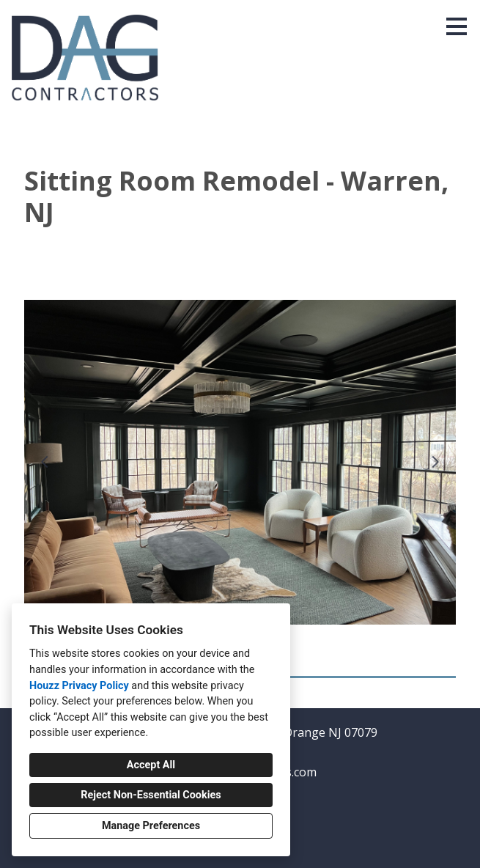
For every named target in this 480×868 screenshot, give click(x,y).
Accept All (151, 765)
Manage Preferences (151, 826)
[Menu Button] (457, 26)
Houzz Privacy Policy (79, 686)
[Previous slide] (45, 462)
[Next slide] (435, 462)
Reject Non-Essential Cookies (151, 795)
